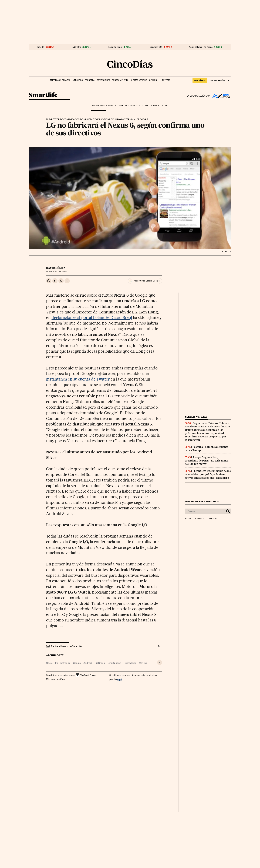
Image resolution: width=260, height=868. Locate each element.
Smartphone (114, 663)
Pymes (165, 105)
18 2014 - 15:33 (57, 272)
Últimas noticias (139, 80)
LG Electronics (63, 663)
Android (88, 663)
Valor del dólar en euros (201, 47)
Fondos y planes (120, 80)
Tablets (112, 105)
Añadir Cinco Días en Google (147, 281)
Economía (90, 80)
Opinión (153, 80)
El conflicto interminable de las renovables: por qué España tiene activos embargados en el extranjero (208, 474)
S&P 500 (76, 47)
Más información (56, 679)
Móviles (143, 663)
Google (77, 663)
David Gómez (56, 268)
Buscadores (130, 663)
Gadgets (134, 105)
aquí (120, 679)
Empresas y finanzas (60, 80)
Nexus (49, 663)
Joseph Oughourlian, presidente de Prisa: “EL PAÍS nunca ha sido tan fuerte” (207, 461)
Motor (156, 105)
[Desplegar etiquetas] (160, 662)
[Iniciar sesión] (220, 81)
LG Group (100, 663)
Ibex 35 (40, 47)
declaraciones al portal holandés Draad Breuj (92, 317)
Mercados (78, 80)
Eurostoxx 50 (155, 47)
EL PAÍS (165, 79)
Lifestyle (146, 105)
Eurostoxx (200, 519)
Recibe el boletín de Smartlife (66, 646)
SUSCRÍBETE (200, 80)
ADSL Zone (221, 96)
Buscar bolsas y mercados (202, 502)
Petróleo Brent (115, 47)
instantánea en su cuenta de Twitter (78, 379)
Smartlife (43, 95)
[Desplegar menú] (31, 64)
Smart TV (123, 105)
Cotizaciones (103, 80)
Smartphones (98, 105)
